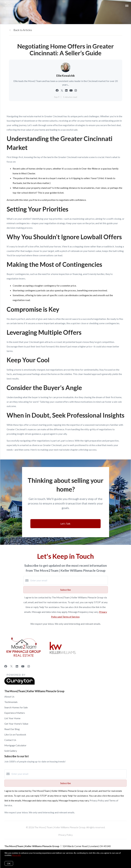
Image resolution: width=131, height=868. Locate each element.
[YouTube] (23, 666)
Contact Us (10, 740)
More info (17, 855)
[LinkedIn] (17, 666)
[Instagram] (29, 666)
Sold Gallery (11, 751)
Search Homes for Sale (16, 707)
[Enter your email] (69, 580)
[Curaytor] (19, 684)
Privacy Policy (65, 835)
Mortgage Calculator (15, 745)
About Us (9, 696)
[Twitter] (11, 666)
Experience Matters (15, 713)
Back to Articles (23, 30)
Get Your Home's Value (16, 724)
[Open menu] (127, 6)
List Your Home (12, 718)
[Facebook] (6, 666)
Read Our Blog (12, 729)
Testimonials (11, 702)
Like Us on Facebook (15, 734)
